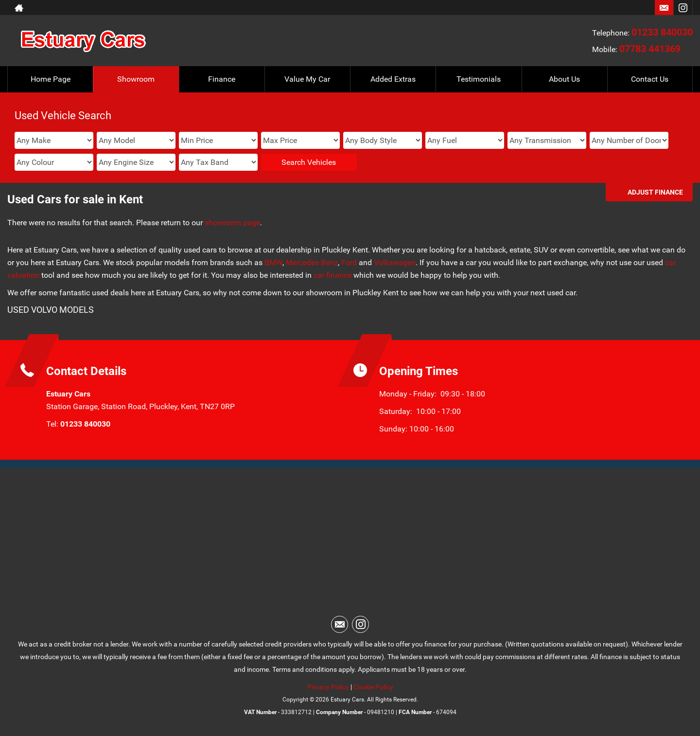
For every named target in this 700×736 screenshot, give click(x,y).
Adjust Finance (655, 192)
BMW (273, 262)
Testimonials (479, 79)
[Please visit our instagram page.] (683, 8)
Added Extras (393, 79)
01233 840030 (662, 32)
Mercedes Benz (312, 262)
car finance (332, 275)
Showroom (136, 79)
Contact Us (650, 79)
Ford (349, 262)
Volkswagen (395, 262)
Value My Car (307, 79)
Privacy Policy (328, 687)
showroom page (232, 223)
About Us (564, 79)
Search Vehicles (309, 162)
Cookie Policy (373, 687)
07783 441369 (650, 49)
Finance (222, 79)
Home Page (51, 79)
